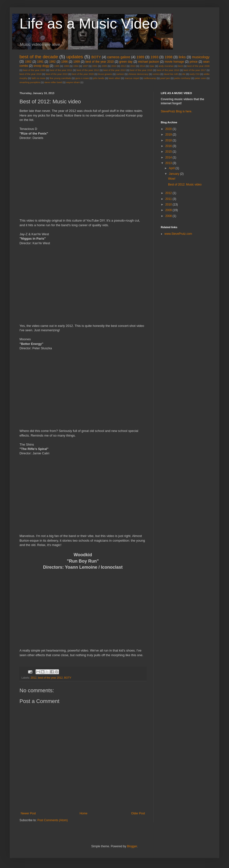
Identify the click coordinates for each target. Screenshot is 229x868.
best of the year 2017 (195, 70)
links (182, 57)
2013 (133, 66)
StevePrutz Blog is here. (177, 111)
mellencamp (150, 78)
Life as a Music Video (89, 24)
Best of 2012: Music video (185, 185)
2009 (169, 210)
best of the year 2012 (88, 70)
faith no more (39, 78)
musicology (201, 57)
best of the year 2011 (61, 70)
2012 (123, 66)
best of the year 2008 (198, 66)
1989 (140, 57)
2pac (152, 66)
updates (75, 57)
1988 (66, 66)
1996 (64, 62)
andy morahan (166, 66)
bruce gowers (105, 74)
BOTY (96, 57)
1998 (169, 57)
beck (181, 66)
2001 (95, 66)
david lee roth (171, 74)
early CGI (195, 74)
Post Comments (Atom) (52, 820)
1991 (40, 62)
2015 (169, 152)
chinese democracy (138, 74)
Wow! (172, 179)
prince (194, 62)
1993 (154, 57)
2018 (169, 140)
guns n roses (82, 78)
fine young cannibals (60, 78)
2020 (169, 129)
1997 (85, 66)
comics (156, 74)
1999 (77, 62)
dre (184, 74)
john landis (99, 78)
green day (126, 62)
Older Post (138, 813)
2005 (104, 66)
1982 (28, 62)
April (172, 168)
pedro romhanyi (182, 78)
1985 (57, 66)
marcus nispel (132, 78)
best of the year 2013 (114, 70)
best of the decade (39, 57)
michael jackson (149, 62)
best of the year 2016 (168, 70)
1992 (52, 62)
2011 (169, 199)
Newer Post (28, 813)
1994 (76, 66)
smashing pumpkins (30, 82)
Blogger (132, 846)
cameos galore (119, 57)
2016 (169, 146)
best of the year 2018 (30, 74)
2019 (169, 135)
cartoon (120, 74)
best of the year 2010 (100, 62)
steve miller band (53, 82)
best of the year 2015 (141, 70)
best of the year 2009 (34, 70)
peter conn (200, 78)
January (174, 174)
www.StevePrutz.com (178, 234)
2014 (142, 66)
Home (84, 813)
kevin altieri (114, 78)
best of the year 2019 (57, 74)
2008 (169, 216)
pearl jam (165, 78)
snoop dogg (41, 66)
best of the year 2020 (83, 74)
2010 (114, 66)
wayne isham (73, 82)
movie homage (174, 62)
